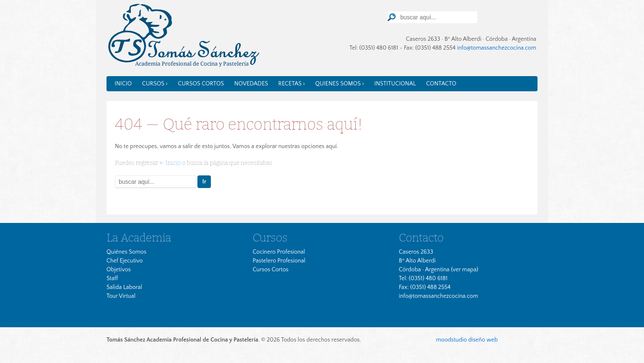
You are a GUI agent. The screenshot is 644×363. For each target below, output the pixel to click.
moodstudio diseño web (467, 340)
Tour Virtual (121, 296)
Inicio (123, 84)
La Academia (139, 238)
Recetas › (291, 84)
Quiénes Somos (126, 252)
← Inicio (170, 163)
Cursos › (155, 84)
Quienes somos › (340, 84)
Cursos (270, 238)
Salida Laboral (124, 287)
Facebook (498, 17)
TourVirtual (524, 16)
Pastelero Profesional (279, 261)
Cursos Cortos (201, 84)
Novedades (251, 84)
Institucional (395, 84)
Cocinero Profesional (279, 252)
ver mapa (464, 270)
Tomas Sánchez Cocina (183, 37)
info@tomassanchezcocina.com (497, 48)
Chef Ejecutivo (125, 261)
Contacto (441, 84)
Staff (112, 278)
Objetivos (119, 270)
